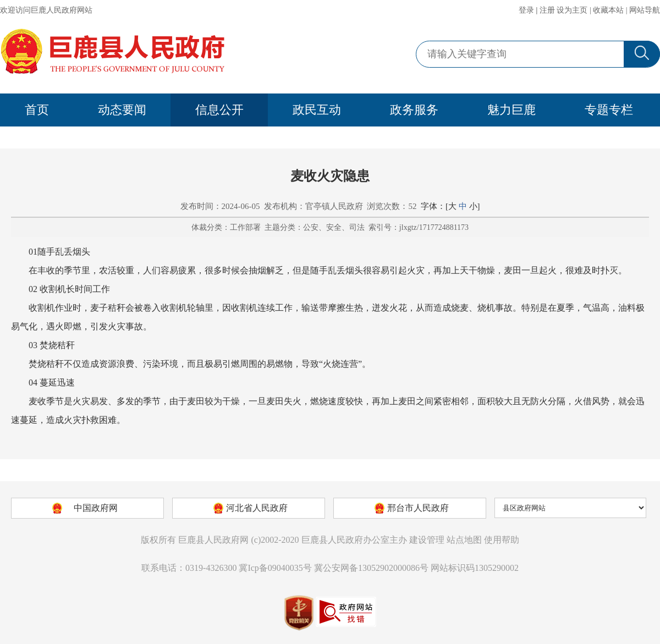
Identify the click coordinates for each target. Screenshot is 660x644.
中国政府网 (96, 508)
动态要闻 (122, 110)
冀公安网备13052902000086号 (371, 568)
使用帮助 (502, 540)
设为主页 (572, 10)
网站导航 (645, 10)
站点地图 (464, 540)
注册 (547, 10)
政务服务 (414, 110)
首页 (37, 110)
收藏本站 (608, 10)
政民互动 (317, 110)
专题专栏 (609, 110)
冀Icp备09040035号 (275, 568)
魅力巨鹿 (512, 110)
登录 (526, 10)
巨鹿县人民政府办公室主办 (354, 540)
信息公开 (219, 110)
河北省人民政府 (257, 508)
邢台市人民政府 (418, 508)
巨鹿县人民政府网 (213, 540)
